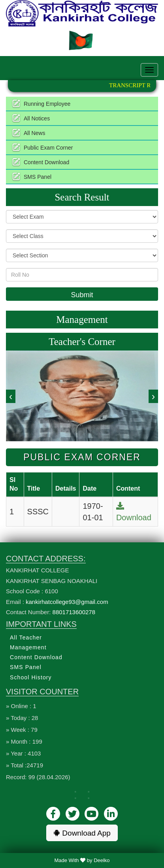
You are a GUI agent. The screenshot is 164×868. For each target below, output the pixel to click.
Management (28, 647)
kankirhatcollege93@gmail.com (67, 602)
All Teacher (26, 637)
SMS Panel (38, 177)
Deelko (102, 860)
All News (34, 133)
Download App (82, 833)
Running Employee (47, 104)
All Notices (37, 118)
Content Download (46, 162)
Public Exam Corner (48, 148)
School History (31, 677)
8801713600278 (74, 612)
